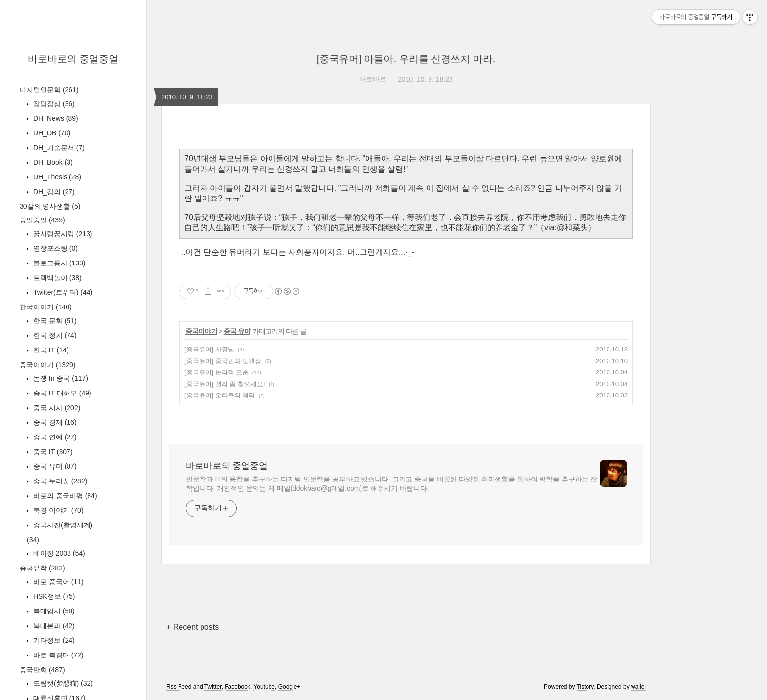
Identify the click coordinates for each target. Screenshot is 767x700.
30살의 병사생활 (50, 206)
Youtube (264, 687)
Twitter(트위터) (62, 292)
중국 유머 (54, 466)
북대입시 (53, 611)
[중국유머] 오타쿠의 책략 (220, 395)
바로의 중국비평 (64, 496)
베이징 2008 (58, 553)
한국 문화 (54, 321)
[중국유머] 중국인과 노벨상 (223, 361)
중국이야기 (47, 365)
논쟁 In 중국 (60, 378)
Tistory (585, 687)
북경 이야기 (57, 510)
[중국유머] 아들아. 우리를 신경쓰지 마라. (406, 59)
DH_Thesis (56, 177)
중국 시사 (56, 408)
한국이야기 (46, 307)
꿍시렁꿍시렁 (62, 234)
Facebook (237, 687)
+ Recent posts (192, 627)
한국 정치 (54, 335)
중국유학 (42, 568)
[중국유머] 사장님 (209, 349)
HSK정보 (53, 596)
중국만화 (42, 670)
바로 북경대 (57, 655)
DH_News (55, 118)
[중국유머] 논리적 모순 (216, 372)
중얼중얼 (42, 220)
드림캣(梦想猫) (62, 683)
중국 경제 (54, 422)
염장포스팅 (55, 248)
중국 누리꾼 (59, 481)
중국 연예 (54, 437)
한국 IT (50, 350)
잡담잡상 (53, 104)
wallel (638, 687)
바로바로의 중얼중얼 (73, 59)
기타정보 (53, 640)
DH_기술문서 (58, 148)
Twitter (213, 687)
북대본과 (53, 626)
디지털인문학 (49, 90)
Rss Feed (179, 687)
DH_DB (51, 133)
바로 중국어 (57, 582)
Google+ (290, 687)
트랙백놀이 (56, 278)
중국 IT (52, 452)
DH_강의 (53, 192)
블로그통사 (58, 263)
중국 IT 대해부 (61, 393)
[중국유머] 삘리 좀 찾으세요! (225, 384)
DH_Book (52, 162)
